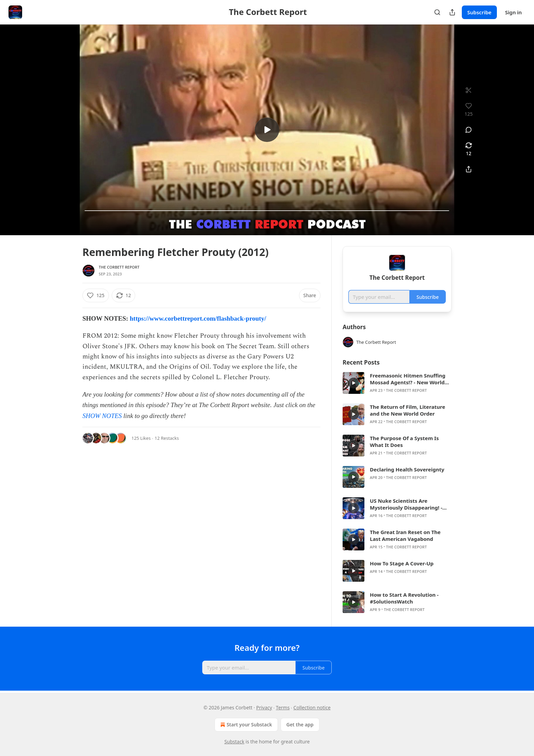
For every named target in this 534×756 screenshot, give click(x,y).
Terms (283, 707)
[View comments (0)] (469, 130)
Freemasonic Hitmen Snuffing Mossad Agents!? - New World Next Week (408, 379)
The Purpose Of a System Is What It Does (404, 441)
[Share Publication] (452, 12)
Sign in (513, 12)
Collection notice (312, 707)
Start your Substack (245, 725)
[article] (397, 383)
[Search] (437, 12)
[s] (267, 130)
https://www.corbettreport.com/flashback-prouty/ (198, 318)
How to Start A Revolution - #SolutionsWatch (404, 598)
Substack (234, 742)
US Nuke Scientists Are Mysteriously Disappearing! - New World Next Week (406, 504)
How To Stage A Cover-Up (402, 563)
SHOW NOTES (102, 416)
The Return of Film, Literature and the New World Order (407, 410)
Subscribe (479, 12)
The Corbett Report (119, 267)
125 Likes (141, 438)
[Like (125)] (96, 295)
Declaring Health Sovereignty (407, 469)
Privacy (264, 707)
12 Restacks (167, 438)
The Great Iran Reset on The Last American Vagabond (405, 535)
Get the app (300, 725)
